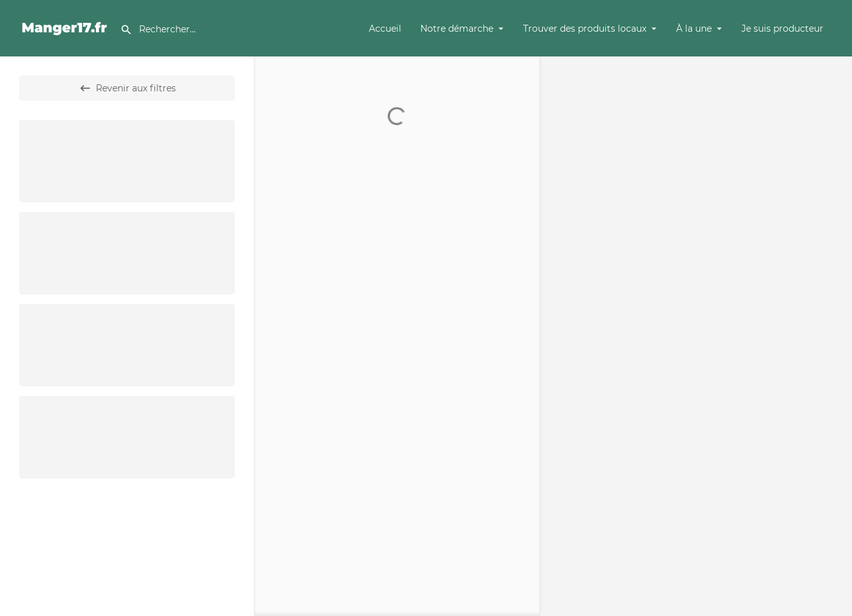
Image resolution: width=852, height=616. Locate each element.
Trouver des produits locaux (585, 29)
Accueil (385, 29)
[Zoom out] (836, 90)
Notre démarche (457, 29)
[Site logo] (66, 27)
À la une (694, 29)
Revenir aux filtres (127, 88)
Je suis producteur (782, 29)
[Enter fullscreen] (836, 115)
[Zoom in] (836, 72)
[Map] (696, 336)
